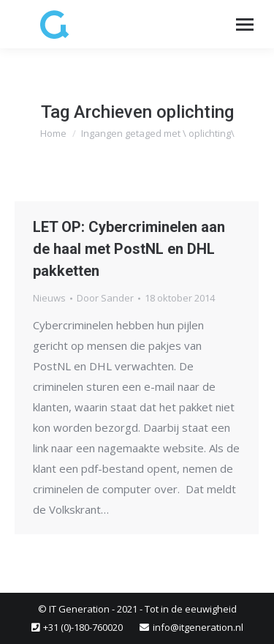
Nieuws (49, 298)
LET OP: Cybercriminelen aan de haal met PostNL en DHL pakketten (129, 249)
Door (105, 298)
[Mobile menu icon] (245, 25)
